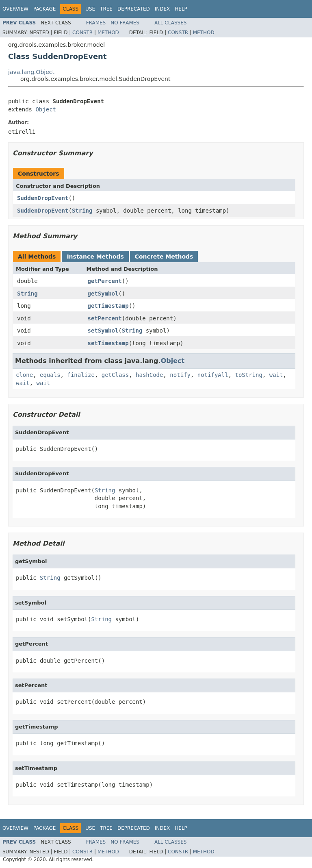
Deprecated (134, 9)
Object (46, 109)
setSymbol (103, 331)
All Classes (170, 23)
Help (181, 9)
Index (162, 9)
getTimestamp (108, 306)
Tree (106, 9)
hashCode (149, 375)
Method (108, 33)
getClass (115, 375)
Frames (96, 23)
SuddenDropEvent (43, 198)
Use (90, 9)
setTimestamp (108, 343)
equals (50, 375)
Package (44, 9)
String (82, 211)
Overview (15, 9)
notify (180, 375)
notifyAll (213, 375)
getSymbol (103, 294)
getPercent (105, 281)
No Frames (125, 23)
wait (276, 375)
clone (24, 375)
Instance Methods (95, 257)
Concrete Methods (164, 257)
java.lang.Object (31, 72)
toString (249, 375)
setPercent (105, 318)
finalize (81, 375)
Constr (82, 33)
